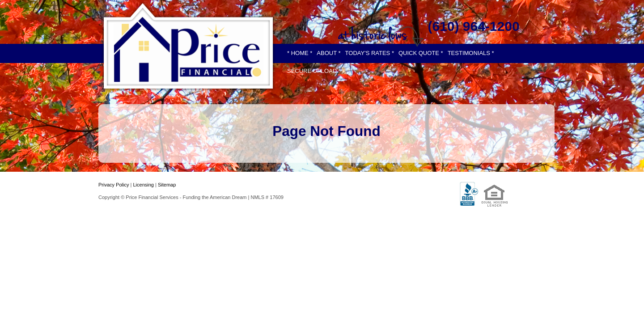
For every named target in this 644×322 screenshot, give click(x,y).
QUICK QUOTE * (421, 53)
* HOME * (300, 53)
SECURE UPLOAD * (314, 71)
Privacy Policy (114, 185)
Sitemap (167, 185)
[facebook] (447, 9)
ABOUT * (328, 53)
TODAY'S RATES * (370, 53)
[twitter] (474, 9)
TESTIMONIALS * (471, 53)
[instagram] (500, 9)
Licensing (143, 185)
